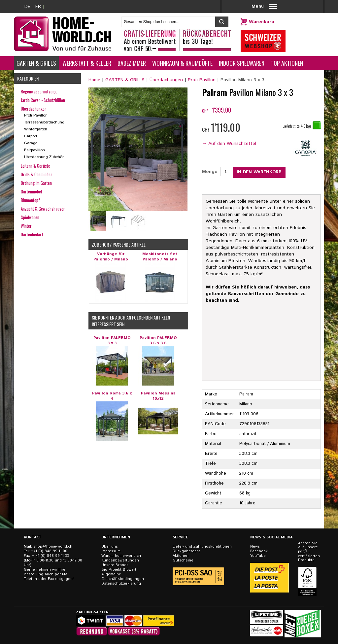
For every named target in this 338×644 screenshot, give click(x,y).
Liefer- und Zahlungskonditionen (202, 547)
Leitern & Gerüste (35, 166)
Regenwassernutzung (39, 91)
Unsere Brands (115, 565)
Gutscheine (183, 560)
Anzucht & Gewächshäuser (43, 209)
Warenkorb (262, 22)
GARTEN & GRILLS (125, 80)
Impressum (111, 551)
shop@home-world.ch (53, 547)
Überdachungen (166, 80)
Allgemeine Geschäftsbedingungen (123, 577)
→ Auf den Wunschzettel (229, 144)
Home (94, 80)
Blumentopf (30, 200)
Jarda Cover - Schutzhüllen (43, 100)
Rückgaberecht (186, 551)
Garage (31, 143)
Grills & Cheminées (37, 174)
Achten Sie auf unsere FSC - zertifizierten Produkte (308, 552)
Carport (31, 136)
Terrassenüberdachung (44, 122)
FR (38, 7)
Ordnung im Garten (36, 183)
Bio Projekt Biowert (119, 570)
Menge (210, 172)
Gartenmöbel (31, 191)
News (255, 547)
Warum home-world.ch (121, 556)
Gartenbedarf (32, 234)
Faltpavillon (34, 150)
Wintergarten (36, 129)
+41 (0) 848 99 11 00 (49, 551)
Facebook (259, 551)
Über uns (110, 547)
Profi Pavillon (202, 80)
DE (27, 7)
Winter (26, 226)
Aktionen (181, 556)
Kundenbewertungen (120, 560)
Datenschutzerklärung (121, 584)
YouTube (258, 556)
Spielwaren (30, 217)
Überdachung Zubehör (44, 157)
